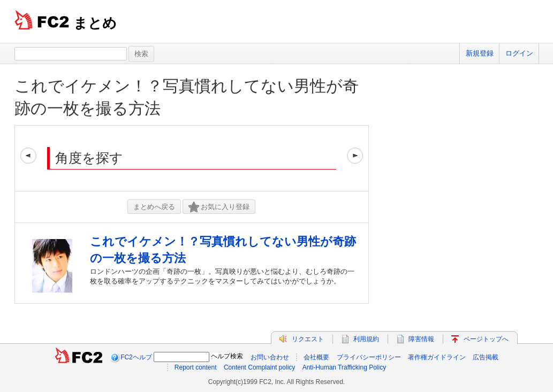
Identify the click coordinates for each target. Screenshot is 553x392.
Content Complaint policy (259, 367)
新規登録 (480, 53)
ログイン (519, 53)
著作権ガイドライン (437, 357)
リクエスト (308, 339)
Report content (196, 367)
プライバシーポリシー (369, 357)
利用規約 (366, 339)
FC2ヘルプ (136, 357)
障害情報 (421, 339)
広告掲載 (486, 357)
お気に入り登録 (219, 207)
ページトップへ (486, 339)
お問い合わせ (270, 357)
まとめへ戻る (154, 207)
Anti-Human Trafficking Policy (344, 367)
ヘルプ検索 (227, 356)
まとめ (95, 23)
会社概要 (316, 357)
